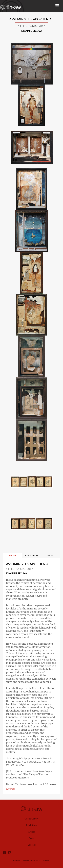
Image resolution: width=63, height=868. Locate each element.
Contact (32, 845)
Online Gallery (32, 819)
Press (32, 838)
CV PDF (11, 789)
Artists (32, 832)
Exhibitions (32, 825)
